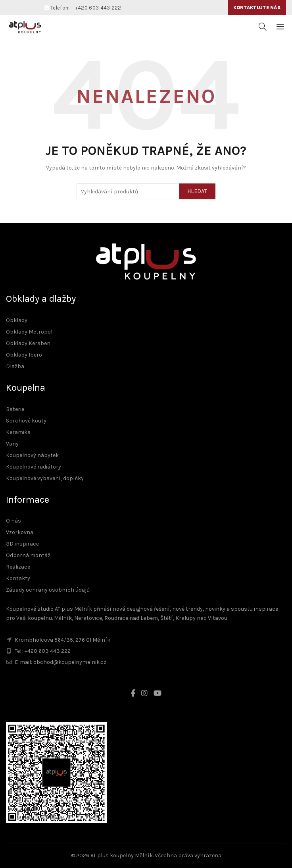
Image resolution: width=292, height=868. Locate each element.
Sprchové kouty (26, 421)
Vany (12, 444)
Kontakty (18, 578)
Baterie (15, 409)
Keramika (18, 432)
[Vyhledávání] (263, 27)
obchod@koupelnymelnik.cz (70, 662)
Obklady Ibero (24, 355)
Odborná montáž (28, 555)
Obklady (17, 320)
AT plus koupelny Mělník (122, 855)
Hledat (197, 191)
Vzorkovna (20, 532)
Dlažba (15, 366)
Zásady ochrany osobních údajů (48, 590)
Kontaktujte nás (257, 8)
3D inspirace (22, 544)
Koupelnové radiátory (34, 467)
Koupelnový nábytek (32, 455)
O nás (13, 521)
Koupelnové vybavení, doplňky (45, 478)
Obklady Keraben (28, 343)
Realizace (18, 567)
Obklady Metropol (29, 332)
